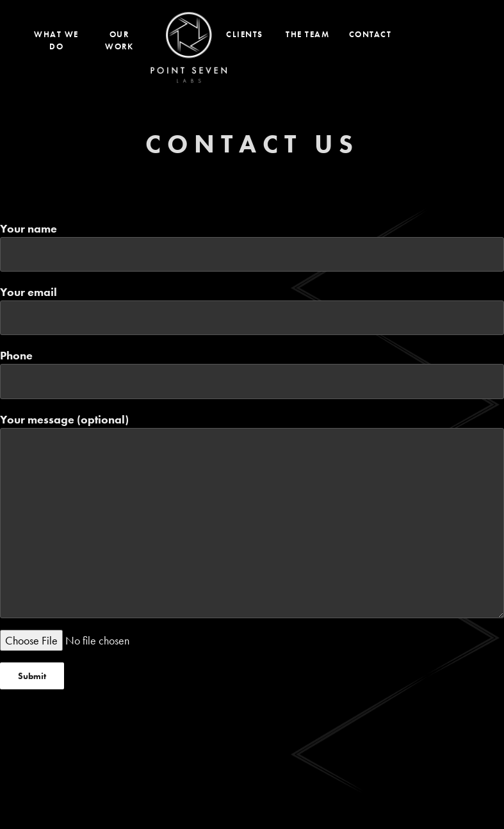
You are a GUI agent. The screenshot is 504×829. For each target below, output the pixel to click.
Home (189, 47)
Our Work (119, 41)
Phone (252, 373)
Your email (252, 310)
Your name (252, 246)
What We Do (56, 41)
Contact (370, 34)
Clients (245, 34)
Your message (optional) (252, 515)
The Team (307, 34)
